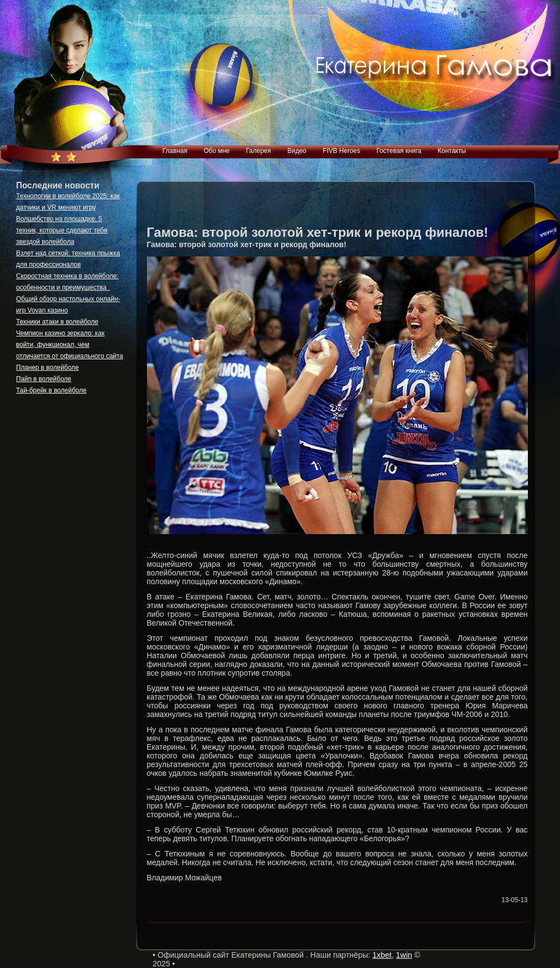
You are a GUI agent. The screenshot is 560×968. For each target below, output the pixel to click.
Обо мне (217, 151)
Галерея (259, 151)
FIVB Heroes (341, 151)
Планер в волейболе (48, 367)
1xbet (382, 955)
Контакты (452, 151)
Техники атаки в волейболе (57, 322)
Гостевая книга (399, 151)
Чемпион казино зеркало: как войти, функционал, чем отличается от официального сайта (70, 345)
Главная (175, 151)
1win (404, 955)
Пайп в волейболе (44, 379)
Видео (297, 151)
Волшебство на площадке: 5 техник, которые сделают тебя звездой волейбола (62, 230)
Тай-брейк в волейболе (51, 390)
